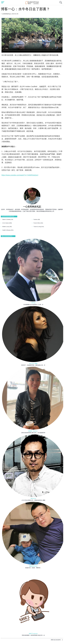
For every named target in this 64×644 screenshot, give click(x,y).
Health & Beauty (8, 230)
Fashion (37, 219)
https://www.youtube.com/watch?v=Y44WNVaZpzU (20, 175)
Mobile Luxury (7, 227)
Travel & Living (39, 227)
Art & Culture (7, 223)
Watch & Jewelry (8, 219)
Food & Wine (38, 223)
